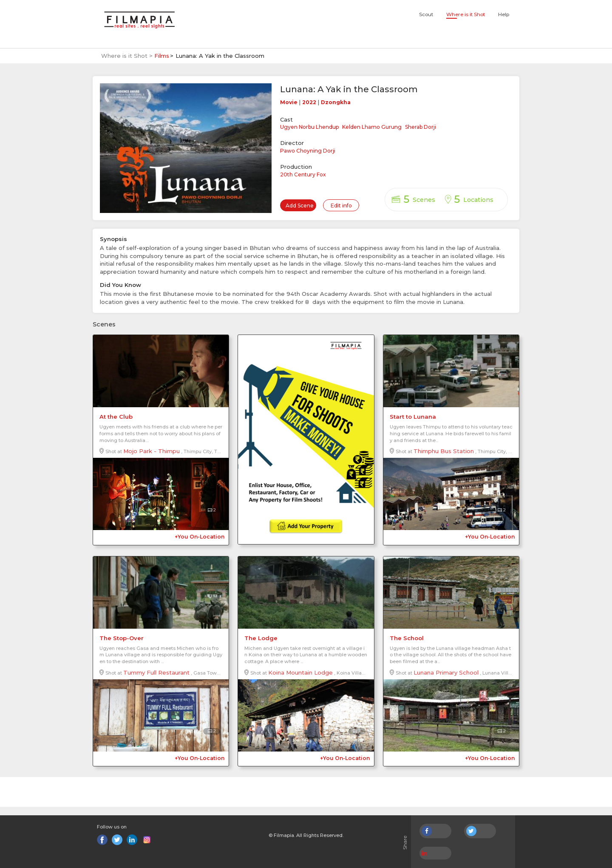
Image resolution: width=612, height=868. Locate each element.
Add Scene (300, 206)
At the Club (116, 417)
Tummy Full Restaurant (156, 672)
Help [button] (504, 14)
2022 (309, 102)
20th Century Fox (303, 174)
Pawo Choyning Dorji (308, 151)
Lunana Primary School (446, 672)
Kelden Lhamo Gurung (372, 127)
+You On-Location (200, 537)
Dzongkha (336, 102)
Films (162, 56)
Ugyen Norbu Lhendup (309, 127)
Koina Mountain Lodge (300, 672)
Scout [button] (426, 14)
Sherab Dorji (421, 127)
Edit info (341, 206)
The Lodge (261, 638)
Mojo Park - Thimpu (152, 451)
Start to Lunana (413, 417)
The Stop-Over (122, 638)
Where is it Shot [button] (466, 14)
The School (407, 638)
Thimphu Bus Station (444, 451)
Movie (289, 102)
